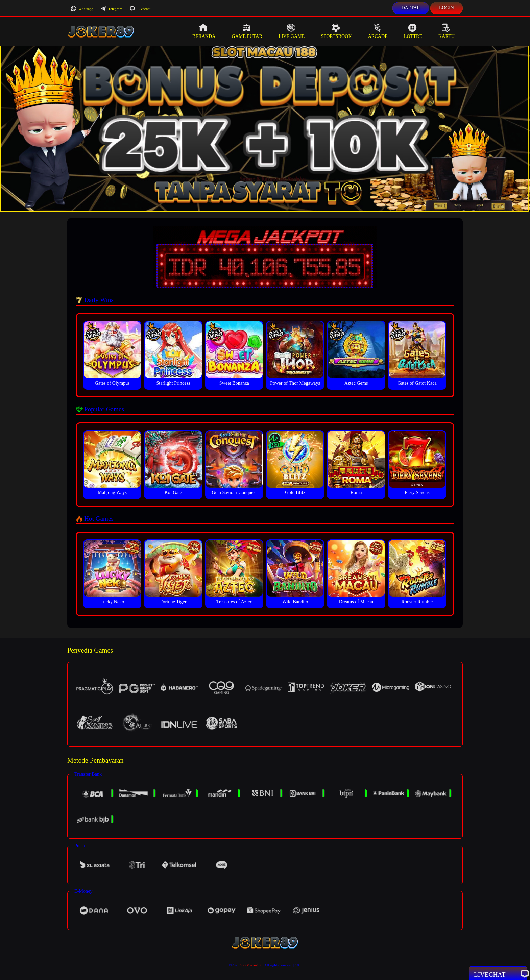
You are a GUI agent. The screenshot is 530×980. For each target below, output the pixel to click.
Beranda (204, 31)
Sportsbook (336, 31)
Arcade (378, 31)
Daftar (411, 8)
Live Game (292, 31)
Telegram (111, 9)
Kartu (447, 31)
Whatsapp (82, 9)
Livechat (140, 9)
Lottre (413, 31)
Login (447, 8)
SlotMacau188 (251, 965)
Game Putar (247, 31)
